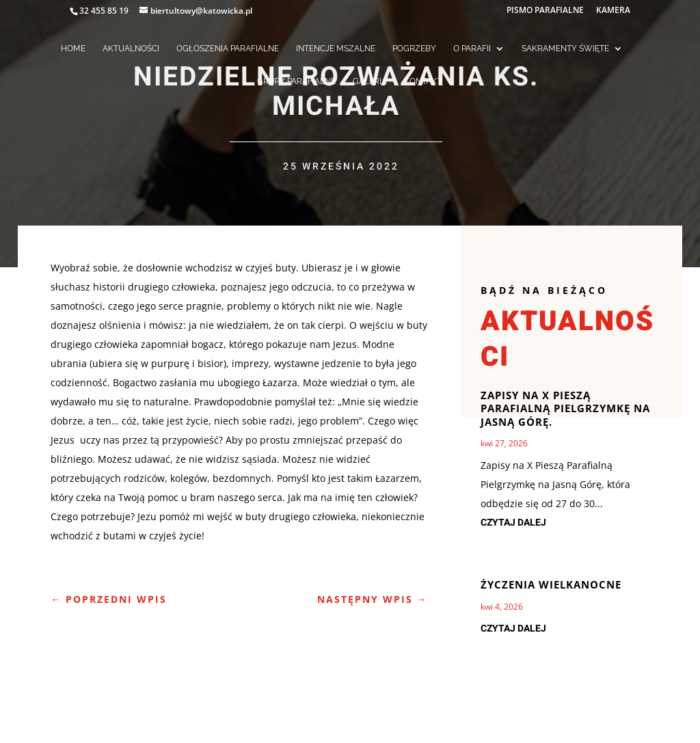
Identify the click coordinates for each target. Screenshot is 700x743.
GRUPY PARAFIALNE (296, 81)
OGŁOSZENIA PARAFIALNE (228, 49)
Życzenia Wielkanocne (551, 584)
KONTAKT (423, 81)
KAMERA (613, 11)
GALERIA (370, 81)
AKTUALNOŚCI (131, 49)
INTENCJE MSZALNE (336, 49)
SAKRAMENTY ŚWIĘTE (565, 49)
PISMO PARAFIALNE (545, 11)
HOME (73, 49)
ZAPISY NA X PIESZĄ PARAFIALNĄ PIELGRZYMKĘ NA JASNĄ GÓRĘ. (565, 408)
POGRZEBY (414, 49)
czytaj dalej (513, 523)
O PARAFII (472, 49)
